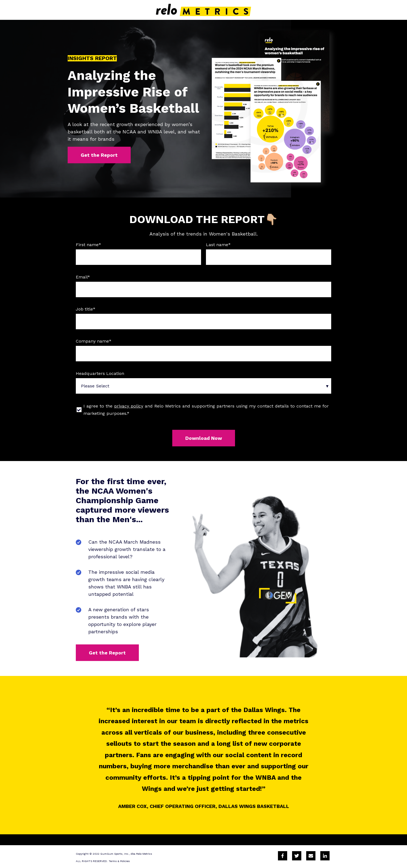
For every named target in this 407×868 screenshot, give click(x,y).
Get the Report (99, 155)
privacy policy (129, 406)
